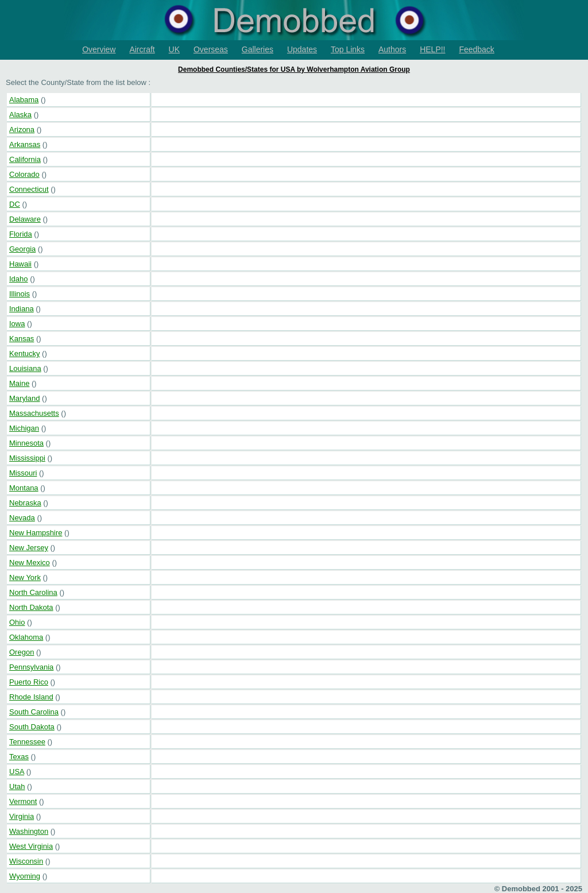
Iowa (17, 324)
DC (15, 204)
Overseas (211, 49)
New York (25, 577)
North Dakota (31, 607)
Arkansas (25, 144)
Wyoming (25, 876)
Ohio (17, 622)
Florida (21, 234)
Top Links (348, 49)
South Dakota (32, 727)
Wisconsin (26, 861)
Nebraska (25, 503)
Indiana (22, 309)
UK (174, 49)
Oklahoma (26, 637)
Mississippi (27, 458)
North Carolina (33, 592)
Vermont (23, 801)
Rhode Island (31, 697)
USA (17, 772)
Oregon (22, 652)
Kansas (22, 339)
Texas (19, 757)
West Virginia (31, 846)
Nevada (22, 518)
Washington (29, 831)
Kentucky (24, 353)
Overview (99, 49)
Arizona (22, 129)
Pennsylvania (31, 667)
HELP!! (432, 49)
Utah (17, 786)
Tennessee (27, 742)
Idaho (19, 279)
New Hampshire (36, 533)
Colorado (24, 174)
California (25, 159)
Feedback (476, 49)
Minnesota (26, 443)
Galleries (258, 49)
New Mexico (30, 563)
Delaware (25, 219)
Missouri (23, 473)
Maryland (24, 398)
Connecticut (29, 189)
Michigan (24, 428)
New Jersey (29, 548)
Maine (19, 383)
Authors (392, 49)
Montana (24, 488)
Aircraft (142, 49)
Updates (302, 49)
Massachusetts (34, 413)
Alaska (20, 115)
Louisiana (25, 368)
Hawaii (20, 264)
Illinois (20, 294)
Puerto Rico (29, 682)
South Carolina (34, 712)
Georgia (22, 249)
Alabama (24, 100)
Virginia (22, 816)
